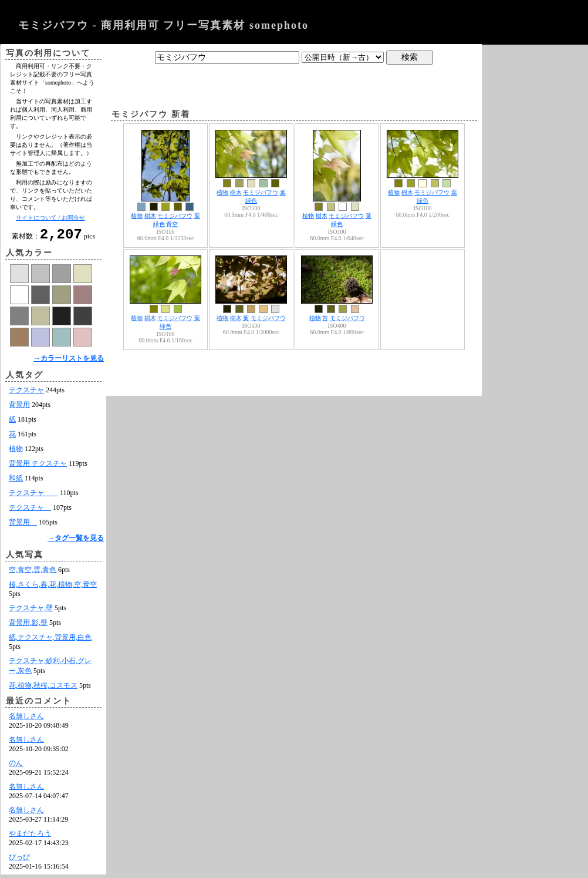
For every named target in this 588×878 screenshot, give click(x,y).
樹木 (150, 216)
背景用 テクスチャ (38, 467)
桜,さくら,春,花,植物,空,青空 (53, 588)
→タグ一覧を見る (76, 541)
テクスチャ (26, 393)
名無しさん (26, 719)
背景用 (19, 408)
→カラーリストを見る (69, 362)
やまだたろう (30, 837)
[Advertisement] (294, 84)
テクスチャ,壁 (31, 611)
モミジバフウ (175, 216)
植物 (16, 452)
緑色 (159, 224)
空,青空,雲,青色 (33, 573)
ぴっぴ (19, 860)
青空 (172, 224)
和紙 (16, 482)
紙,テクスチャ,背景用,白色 (50, 641)
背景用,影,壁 (28, 626)
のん (16, 766)
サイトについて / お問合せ (50, 218)
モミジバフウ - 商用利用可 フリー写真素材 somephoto (163, 25)
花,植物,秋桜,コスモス (43, 689)
